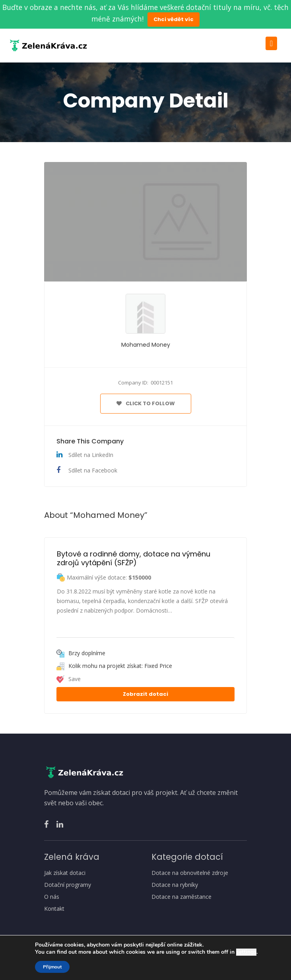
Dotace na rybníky (175, 885)
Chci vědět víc (174, 19)
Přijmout (52, 967)
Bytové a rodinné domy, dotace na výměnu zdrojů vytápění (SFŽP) (135, 558)
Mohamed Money (146, 345)
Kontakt (54, 909)
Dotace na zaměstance (181, 897)
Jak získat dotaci (65, 873)
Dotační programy (68, 885)
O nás (52, 897)
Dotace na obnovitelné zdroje (190, 873)
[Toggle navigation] (271, 43)
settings (246, 952)
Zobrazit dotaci (145, 694)
